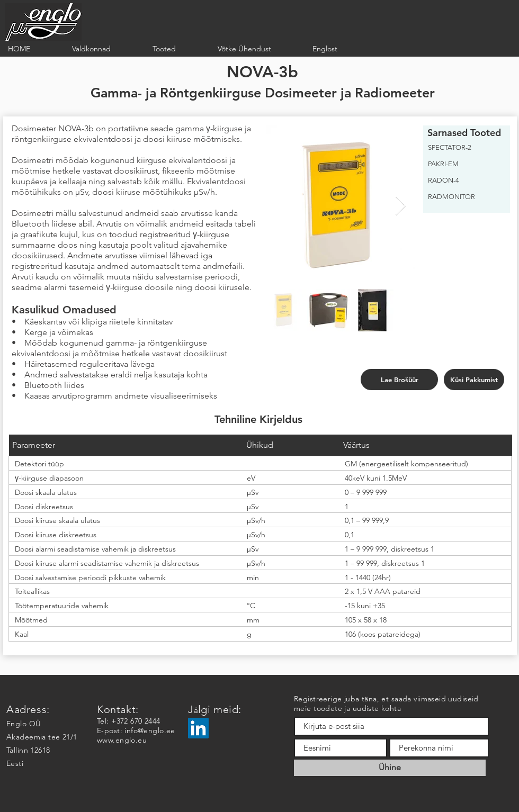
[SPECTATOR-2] (464, 148)
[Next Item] (401, 206)
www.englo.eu (122, 740)
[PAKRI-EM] (464, 164)
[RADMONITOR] (464, 197)
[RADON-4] (464, 181)
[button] (104, 49)
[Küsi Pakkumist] (474, 380)
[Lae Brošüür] (399, 380)
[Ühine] (390, 768)
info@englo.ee (150, 730)
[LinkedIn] (198, 728)
